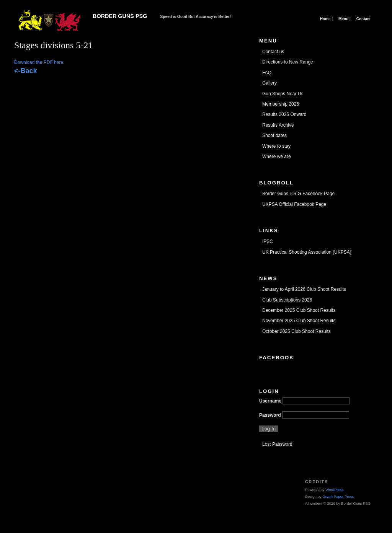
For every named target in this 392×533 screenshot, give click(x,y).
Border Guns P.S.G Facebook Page (298, 194)
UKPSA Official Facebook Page (294, 204)
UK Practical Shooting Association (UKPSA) (307, 252)
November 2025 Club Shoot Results (299, 321)
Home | (326, 19)
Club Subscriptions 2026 (287, 300)
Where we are (277, 156)
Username (270, 401)
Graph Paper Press (338, 496)
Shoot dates (274, 135)
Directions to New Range (288, 62)
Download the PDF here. (39, 62)
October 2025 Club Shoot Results (296, 331)
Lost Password (277, 444)
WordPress (334, 490)
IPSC (268, 241)
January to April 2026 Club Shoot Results (304, 289)
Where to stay (276, 146)
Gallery (269, 83)
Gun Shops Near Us (283, 94)
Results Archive (278, 125)
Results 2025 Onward (284, 114)
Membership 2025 (281, 104)
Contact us (273, 52)
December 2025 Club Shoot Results (299, 310)
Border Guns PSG (120, 16)
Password (270, 415)
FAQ (267, 73)
